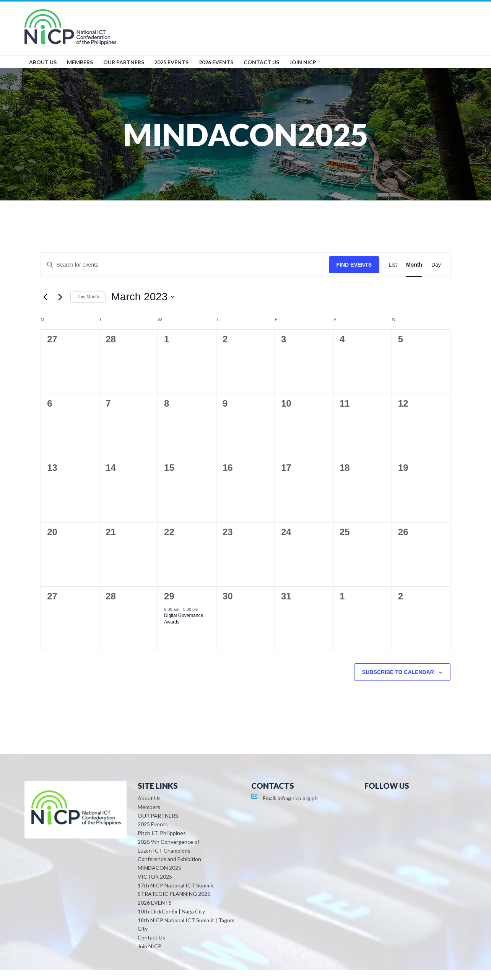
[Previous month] (45, 307)
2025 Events (153, 834)
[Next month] (60, 307)
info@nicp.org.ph (298, 808)
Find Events (354, 275)
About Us (149, 808)
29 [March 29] (169, 606)
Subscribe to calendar (398, 682)
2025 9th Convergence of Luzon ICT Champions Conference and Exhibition (169, 860)
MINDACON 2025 (159, 878)
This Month (88, 307)
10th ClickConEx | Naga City (171, 921)
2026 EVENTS (155, 913)
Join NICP (150, 956)
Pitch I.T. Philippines (162, 843)
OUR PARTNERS (158, 826)
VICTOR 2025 (155, 886)
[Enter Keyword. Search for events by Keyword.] (185, 275)
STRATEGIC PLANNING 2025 (174, 904)
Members (149, 817)
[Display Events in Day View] (436, 275)
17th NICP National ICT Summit (176, 895)
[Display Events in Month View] (414, 275)
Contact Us (151, 948)
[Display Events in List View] (393, 275)
